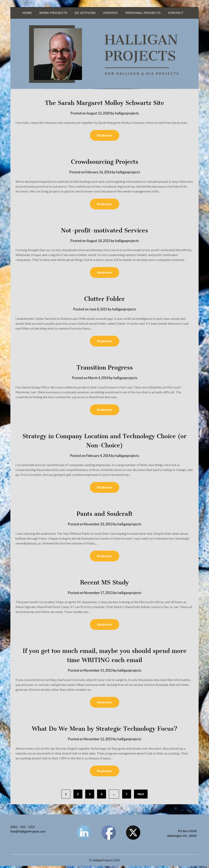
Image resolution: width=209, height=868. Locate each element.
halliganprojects (128, 113)
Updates (110, 13)
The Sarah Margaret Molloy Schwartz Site (105, 103)
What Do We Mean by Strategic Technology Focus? (104, 730)
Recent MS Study (104, 584)
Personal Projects (143, 13)
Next (141, 796)
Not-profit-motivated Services (105, 231)
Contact (176, 13)
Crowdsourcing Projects (105, 162)
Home (27, 13)
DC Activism (85, 13)
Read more (105, 135)
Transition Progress (104, 368)
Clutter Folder (104, 299)
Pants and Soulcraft (104, 515)
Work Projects (53, 13)
